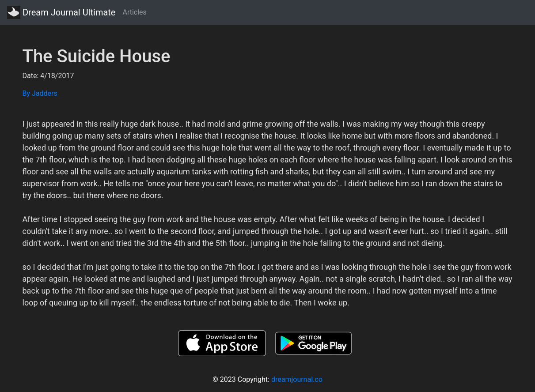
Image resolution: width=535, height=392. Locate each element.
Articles (134, 12)
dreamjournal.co (297, 379)
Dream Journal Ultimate (61, 12)
